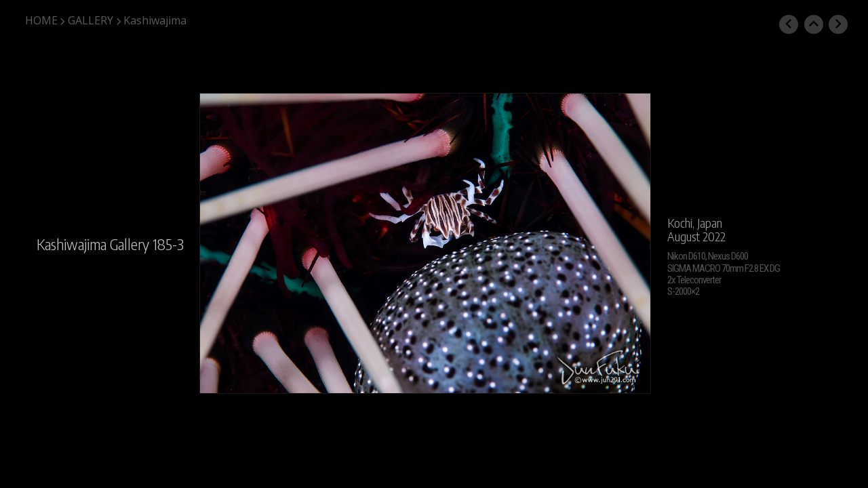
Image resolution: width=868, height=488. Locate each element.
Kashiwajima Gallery (93, 244)
